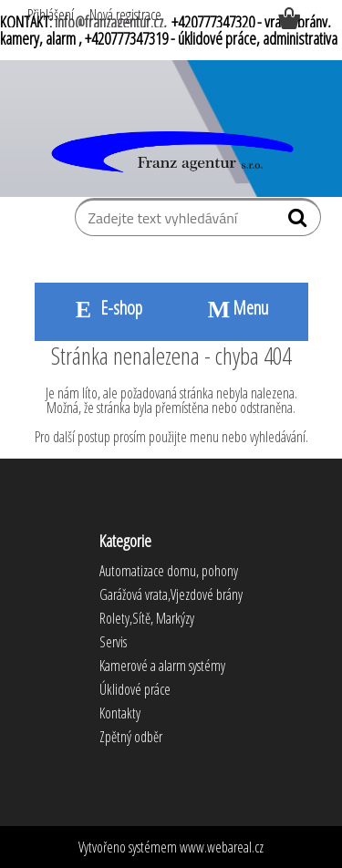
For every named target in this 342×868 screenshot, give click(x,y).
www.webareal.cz (222, 847)
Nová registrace (125, 15)
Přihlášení (51, 15)
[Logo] (171, 153)
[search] (300, 222)
